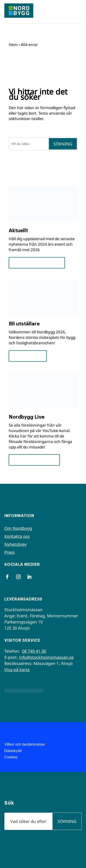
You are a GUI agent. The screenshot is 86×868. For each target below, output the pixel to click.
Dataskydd (13, 751)
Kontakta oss (17, 536)
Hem (13, 45)
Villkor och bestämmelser (25, 744)
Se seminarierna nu (34, 460)
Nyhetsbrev (15, 544)
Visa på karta (17, 670)
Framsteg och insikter (37, 263)
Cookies (11, 757)
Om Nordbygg (18, 528)
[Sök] (29, 144)
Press (10, 552)
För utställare (28, 356)
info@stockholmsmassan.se (46, 657)
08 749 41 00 (34, 651)
